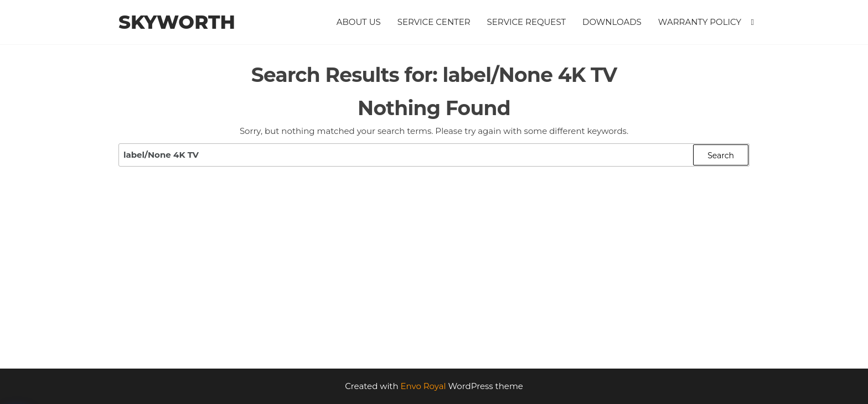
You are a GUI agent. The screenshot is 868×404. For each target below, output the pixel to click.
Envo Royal (423, 386)
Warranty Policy (700, 22)
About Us (359, 22)
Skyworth (177, 22)
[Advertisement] (434, 286)
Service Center (434, 22)
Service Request (527, 22)
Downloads (612, 22)
